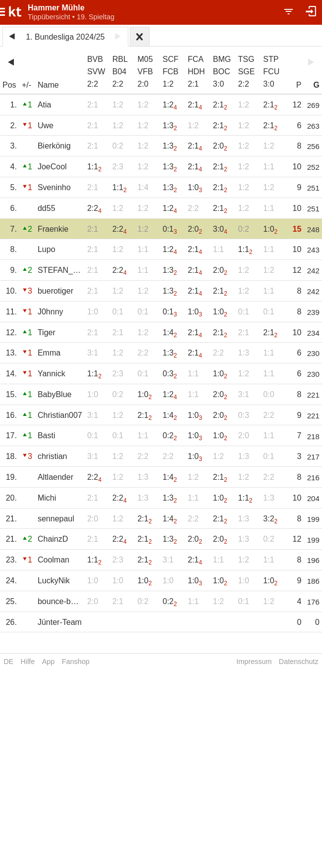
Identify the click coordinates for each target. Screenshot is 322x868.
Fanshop (76, 662)
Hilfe (28, 662)
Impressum (254, 662)
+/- (27, 85)
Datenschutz (299, 662)
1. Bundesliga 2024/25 (65, 37)
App (49, 662)
